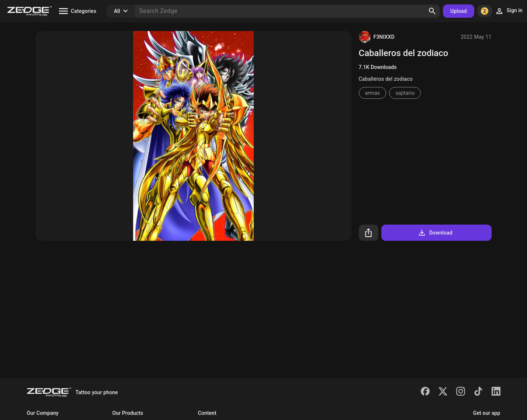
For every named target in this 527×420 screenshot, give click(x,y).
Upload (459, 11)
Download (435, 233)
